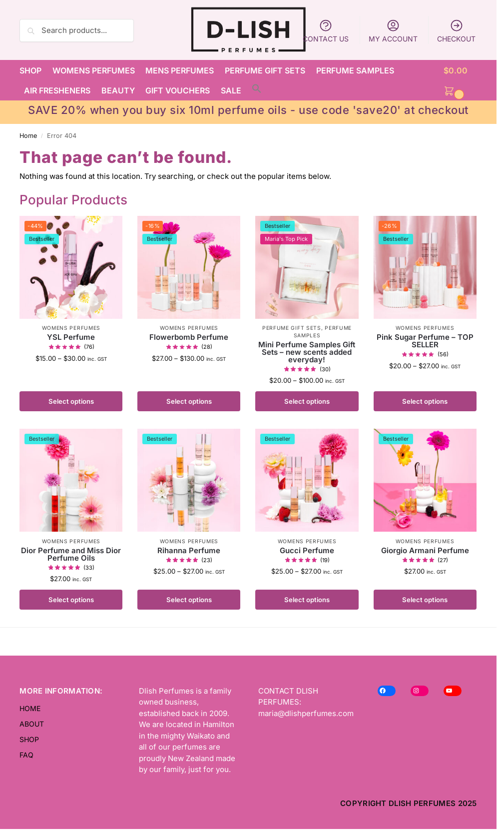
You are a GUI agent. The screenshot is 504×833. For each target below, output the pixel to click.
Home (28, 136)
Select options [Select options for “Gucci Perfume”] (307, 600)
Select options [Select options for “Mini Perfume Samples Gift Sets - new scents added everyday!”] (307, 401)
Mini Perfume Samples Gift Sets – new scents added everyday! (307, 352)
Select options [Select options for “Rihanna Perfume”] (189, 600)
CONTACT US (326, 31)
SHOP (29, 739)
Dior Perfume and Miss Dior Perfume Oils (71, 554)
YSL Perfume (71, 337)
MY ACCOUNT (393, 31)
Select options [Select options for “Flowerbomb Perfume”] (189, 401)
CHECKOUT (456, 31)
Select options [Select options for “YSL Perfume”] (71, 401)
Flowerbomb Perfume (189, 337)
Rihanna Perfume (189, 550)
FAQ (26, 755)
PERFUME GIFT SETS (292, 328)
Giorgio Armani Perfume (425, 550)
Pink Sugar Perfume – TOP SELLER (425, 341)
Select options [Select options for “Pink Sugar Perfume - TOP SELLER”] (425, 401)
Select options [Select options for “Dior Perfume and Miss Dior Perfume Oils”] (71, 600)
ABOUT (32, 724)
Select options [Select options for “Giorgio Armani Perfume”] (425, 600)
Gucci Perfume (307, 550)
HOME (30, 708)
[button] (460, 80)
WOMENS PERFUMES (71, 328)
